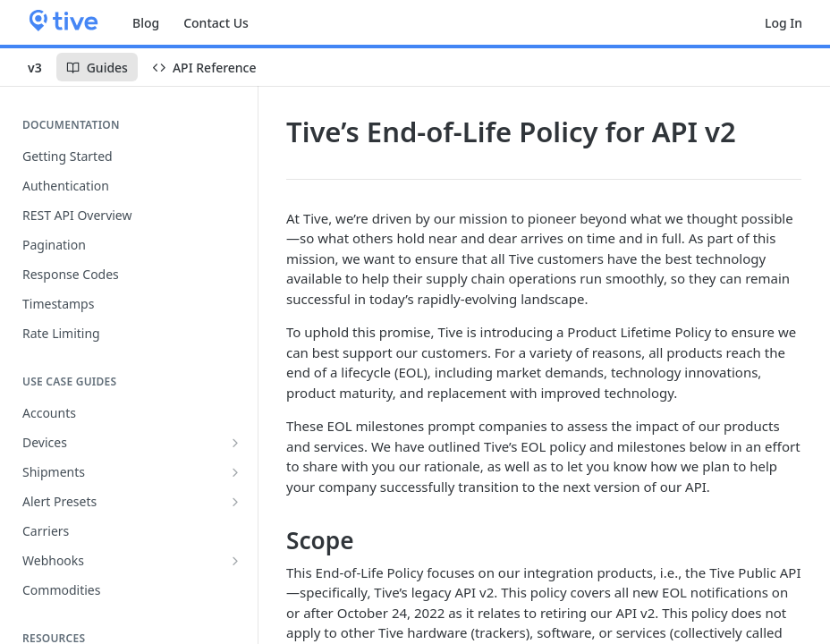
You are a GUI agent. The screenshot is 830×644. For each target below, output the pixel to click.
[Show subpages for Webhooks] (235, 561)
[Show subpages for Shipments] (235, 472)
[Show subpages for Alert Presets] (235, 502)
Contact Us (216, 23)
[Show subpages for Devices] (235, 443)
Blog (146, 23)
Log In (783, 23)
